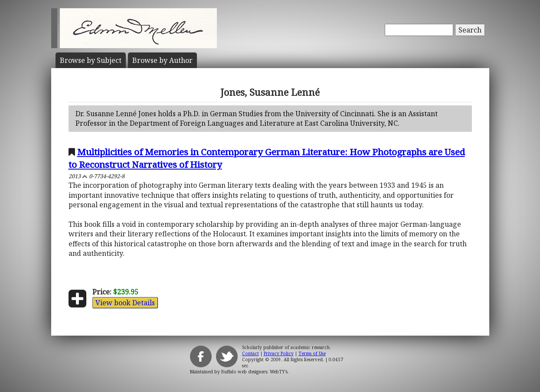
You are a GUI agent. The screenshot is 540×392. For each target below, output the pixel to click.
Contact (250, 353)
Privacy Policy (279, 353)
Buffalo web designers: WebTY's (254, 372)
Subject (91, 60)
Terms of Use (312, 353)
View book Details (125, 303)
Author (162, 60)
